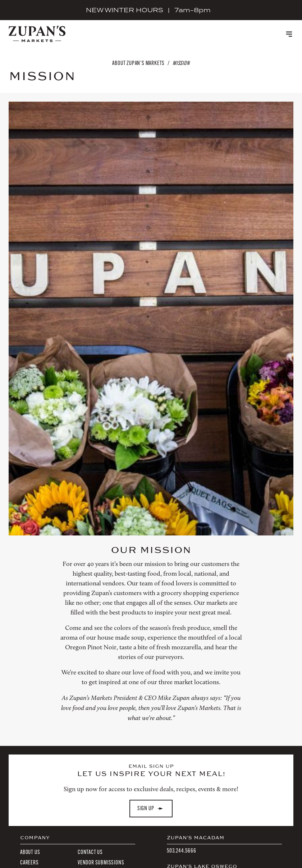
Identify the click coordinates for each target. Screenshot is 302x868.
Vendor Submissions (101, 862)
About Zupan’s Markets (138, 63)
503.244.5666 (182, 851)
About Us (30, 852)
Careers (29, 862)
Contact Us (90, 852)
